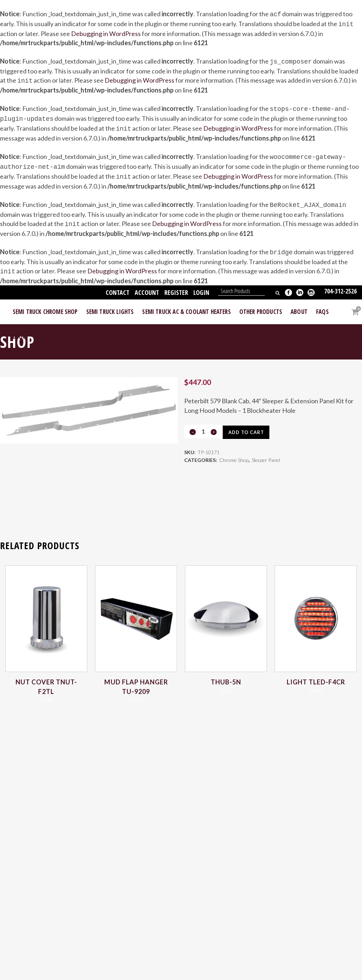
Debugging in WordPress (106, 32)
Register (176, 283)
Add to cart (248, 422)
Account (147, 283)
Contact (118, 283)
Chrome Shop (234, 452)
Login (201, 283)
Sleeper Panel (266, 452)
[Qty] (203, 421)
